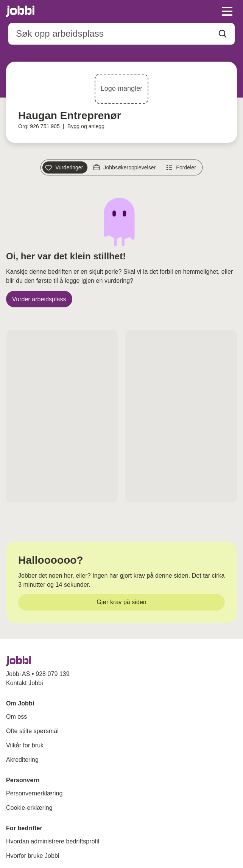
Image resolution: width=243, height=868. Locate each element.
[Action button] (223, 34)
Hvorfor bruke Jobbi (33, 856)
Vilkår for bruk (25, 745)
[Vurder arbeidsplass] (39, 299)
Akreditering (22, 760)
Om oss (16, 717)
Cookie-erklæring (29, 808)
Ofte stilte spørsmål (32, 731)
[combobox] (121, 34)
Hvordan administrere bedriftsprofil (53, 841)
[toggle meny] (227, 11)
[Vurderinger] (65, 167)
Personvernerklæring (34, 793)
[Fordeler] (182, 167)
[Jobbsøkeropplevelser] (125, 167)
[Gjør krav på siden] (121, 602)
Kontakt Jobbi (25, 683)
